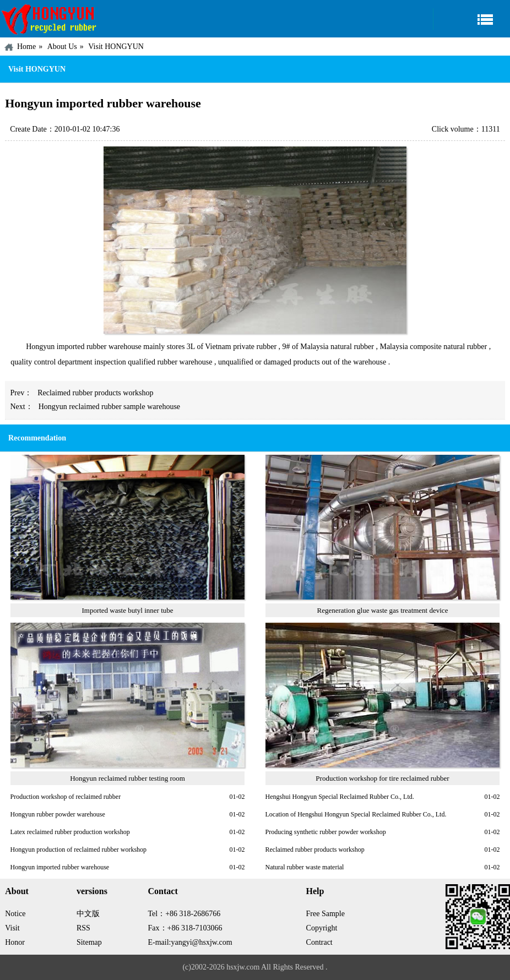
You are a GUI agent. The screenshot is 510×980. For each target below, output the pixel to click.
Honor (15, 942)
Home (26, 47)
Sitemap (89, 942)
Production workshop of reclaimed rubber (66, 797)
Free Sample (325, 914)
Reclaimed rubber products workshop (95, 393)
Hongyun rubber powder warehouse (58, 814)
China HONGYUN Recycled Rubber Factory (50, 19)
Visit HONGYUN (116, 47)
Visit (12, 928)
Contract (319, 942)
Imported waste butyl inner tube (127, 610)
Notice (15, 914)
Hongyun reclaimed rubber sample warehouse (109, 407)
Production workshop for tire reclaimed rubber (382, 778)
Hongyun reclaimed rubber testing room (127, 778)
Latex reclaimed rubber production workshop (70, 832)
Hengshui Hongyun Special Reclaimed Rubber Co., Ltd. (340, 797)
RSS (83, 928)
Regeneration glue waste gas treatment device (383, 610)
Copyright (322, 928)
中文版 (88, 914)
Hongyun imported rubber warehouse (60, 867)
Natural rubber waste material (305, 867)
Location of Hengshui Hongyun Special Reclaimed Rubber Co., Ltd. (356, 814)
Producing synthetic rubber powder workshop (326, 832)
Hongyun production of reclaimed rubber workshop (79, 850)
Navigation (471, 19)
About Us (62, 47)
